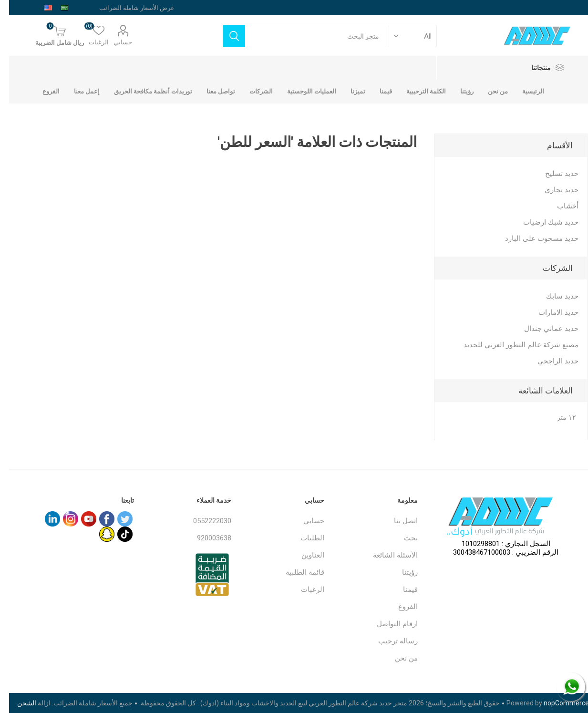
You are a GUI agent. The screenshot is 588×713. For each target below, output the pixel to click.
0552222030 (203, 521)
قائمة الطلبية (296, 572)
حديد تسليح (553, 174)
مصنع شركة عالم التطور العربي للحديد (512, 345)
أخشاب (559, 206)
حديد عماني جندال (542, 329)
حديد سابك (553, 296)
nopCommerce (557, 703)
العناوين (304, 555)
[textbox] (308, 36)
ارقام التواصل (388, 624)
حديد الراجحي (549, 361)
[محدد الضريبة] (119, 8)
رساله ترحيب (389, 641)
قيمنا (401, 589)
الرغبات (304, 589)
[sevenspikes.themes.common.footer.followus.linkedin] (43, 519)
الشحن (18, 703)
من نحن (397, 658)
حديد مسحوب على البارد (533, 238)
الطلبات (303, 538)
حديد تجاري (552, 190)
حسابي (114, 42)
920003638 (205, 538)
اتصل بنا (397, 521)
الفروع (399, 607)
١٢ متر (557, 418)
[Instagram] (62, 519)
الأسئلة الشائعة (386, 555)
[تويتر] (116, 519)
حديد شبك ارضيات (542, 222)
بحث (402, 538)
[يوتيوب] (80, 519)
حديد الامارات (549, 312)
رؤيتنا (401, 572)
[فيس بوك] (98, 519)
